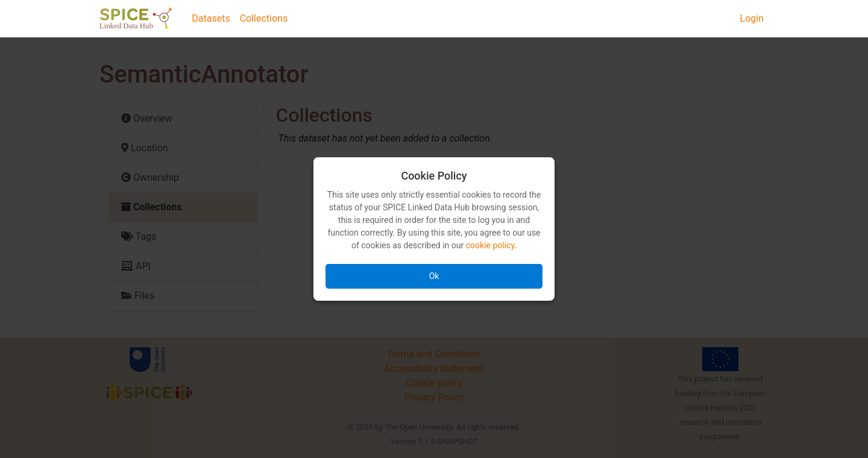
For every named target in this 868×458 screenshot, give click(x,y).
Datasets (211, 18)
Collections (264, 18)
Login (752, 18)
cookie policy (490, 245)
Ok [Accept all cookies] (434, 276)
